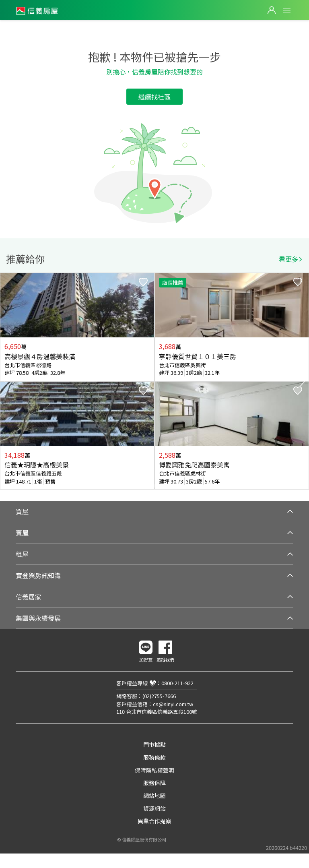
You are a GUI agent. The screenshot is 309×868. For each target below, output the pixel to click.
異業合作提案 (154, 821)
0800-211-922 (177, 683)
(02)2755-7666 (159, 696)
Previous (6, 381)
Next (303, 381)
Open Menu (287, 11)
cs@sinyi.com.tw (173, 704)
